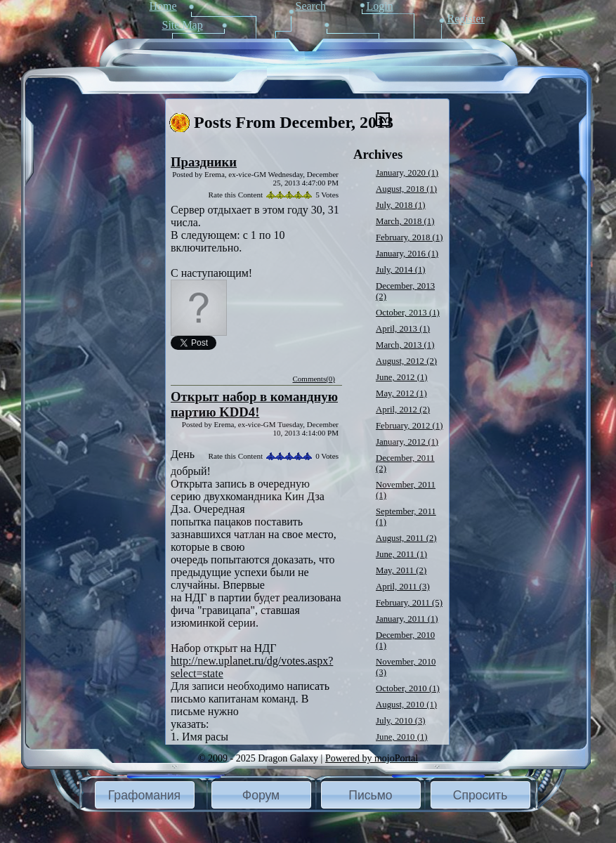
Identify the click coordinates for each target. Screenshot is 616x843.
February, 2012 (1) (409, 426)
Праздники (204, 162)
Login (380, 6)
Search (311, 6)
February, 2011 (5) (409, 603)
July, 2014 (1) (401, 270)
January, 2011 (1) (407, 619)
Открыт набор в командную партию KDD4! (254, 404)
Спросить (480, 795)
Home (163, 6)
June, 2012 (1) (402, 377)
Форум (261, 795)
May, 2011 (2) (401, 570)
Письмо (370, 795)
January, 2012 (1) (407, 442)
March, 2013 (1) (405, 345)
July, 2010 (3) (401, 721)
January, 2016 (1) (407, 254)
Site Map (183, 25)
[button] (145, 795)
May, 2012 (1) (401, 393)
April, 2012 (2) (403, 410)
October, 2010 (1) (408, 688)
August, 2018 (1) (406, 189)
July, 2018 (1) (401, 205)
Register (466, 19)
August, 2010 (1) (406, 705)
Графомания (144, 795)
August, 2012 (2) (406, 361)
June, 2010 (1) (402, 737)
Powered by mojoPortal (372, 758)
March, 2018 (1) (405, 221)
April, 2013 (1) (403, 329)
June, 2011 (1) (401, 554)
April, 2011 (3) (403, 587)
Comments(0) (314, 379)
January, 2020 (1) (407, 173)
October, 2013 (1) (408, 313)
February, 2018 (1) (409, 237)
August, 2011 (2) (406, 538)
